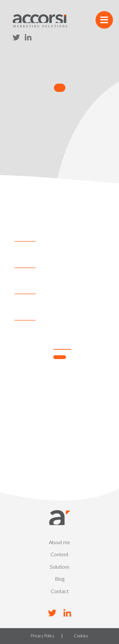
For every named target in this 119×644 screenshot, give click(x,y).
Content (60, 554)
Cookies (81, 636)
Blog (60, 579)
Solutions (60, 567)
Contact (60, 591)
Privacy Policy (43, 636)
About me (60, 542)
